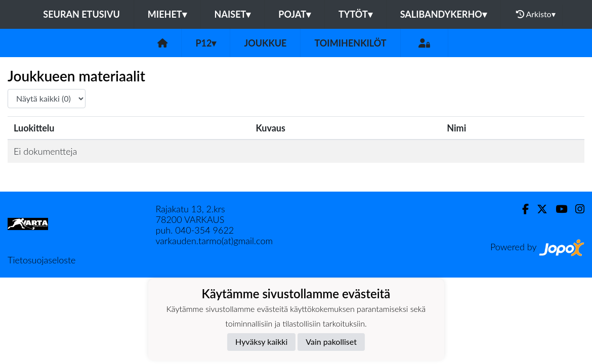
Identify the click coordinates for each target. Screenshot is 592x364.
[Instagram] (576, 209)
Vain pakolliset (331, 342)
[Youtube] (557, 209)
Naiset (233, 14)
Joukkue (265, 43)
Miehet (167, 14)
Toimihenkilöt (350, 43)
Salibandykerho (443, 14)
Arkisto (536, 14)
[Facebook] (521, 209)
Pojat (294, 14)
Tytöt (355, 14)
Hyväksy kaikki (261, 342)
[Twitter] (538, 209)
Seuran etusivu (81, 14)
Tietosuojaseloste (41, 260)
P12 (206, 43)
